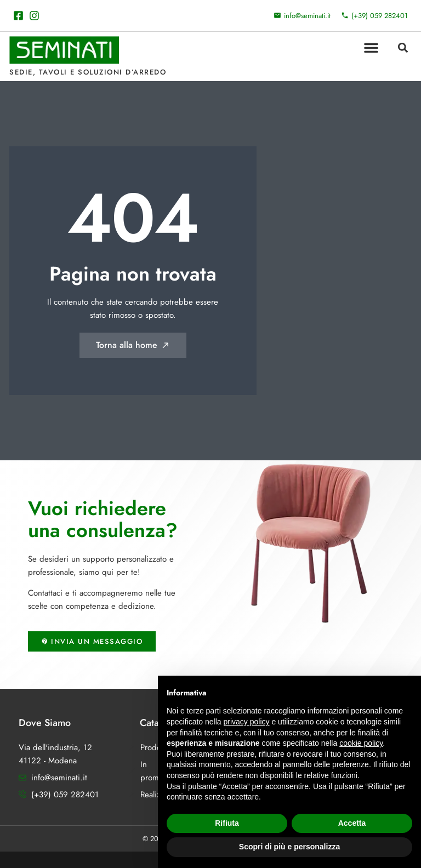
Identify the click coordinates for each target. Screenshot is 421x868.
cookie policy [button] (361, 743)
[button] (371, 48)
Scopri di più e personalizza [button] (289, 847)
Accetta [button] (352, 823)
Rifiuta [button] (227, 823)
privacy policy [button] (247, 722)
